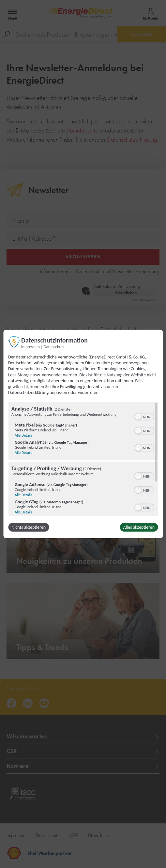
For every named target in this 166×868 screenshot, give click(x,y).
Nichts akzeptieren (29, 527)
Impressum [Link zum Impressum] (30, 347)
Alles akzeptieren (139, 527)
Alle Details (23, 435)
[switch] (144, 416)
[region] (83, 459)
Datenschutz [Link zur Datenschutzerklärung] (54, 347)
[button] (138, 417)
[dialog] (83, 434)
